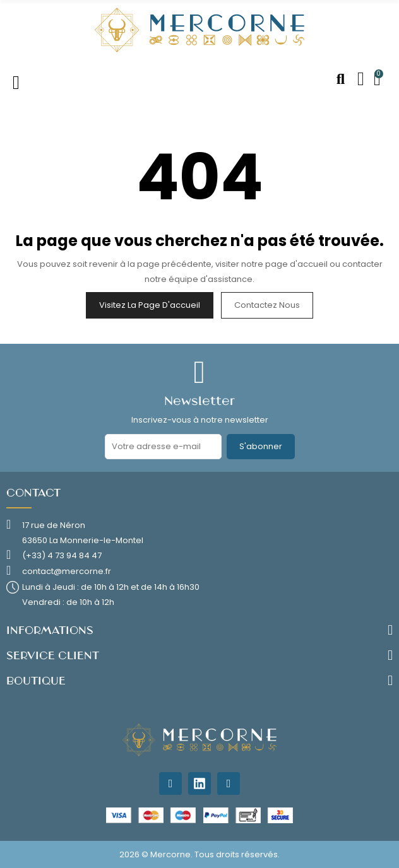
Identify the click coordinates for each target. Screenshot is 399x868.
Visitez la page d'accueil (150, 305)
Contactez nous (267, 305)
